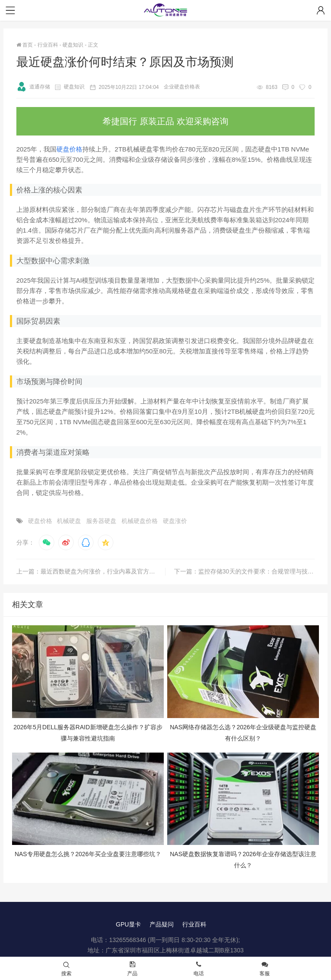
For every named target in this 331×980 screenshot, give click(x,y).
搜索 (66, 969)
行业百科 (48, 45)
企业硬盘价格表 (182, 87)
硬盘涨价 (175, 521)
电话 (199, 969)
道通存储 (33, 87)
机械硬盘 (69, 521)
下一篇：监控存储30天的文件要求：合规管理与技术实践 (244, 571)
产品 (132, 969)
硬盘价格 (69, 149)
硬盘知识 (73, 45)
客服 (265, 969)
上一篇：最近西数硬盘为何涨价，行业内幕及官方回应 (89, 571)
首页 (25, 45)
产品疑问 (162, 924)
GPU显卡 (128, 924)
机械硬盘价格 (140, 521)
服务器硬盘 (101, 521)
